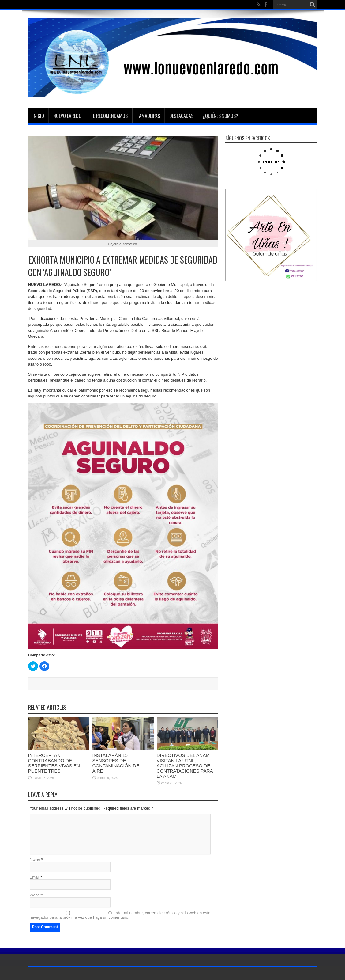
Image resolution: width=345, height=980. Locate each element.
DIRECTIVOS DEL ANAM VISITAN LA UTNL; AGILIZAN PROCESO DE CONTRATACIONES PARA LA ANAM (185, 766)
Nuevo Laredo (67, 116)
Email (35, 877)
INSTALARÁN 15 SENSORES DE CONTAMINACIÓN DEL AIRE (117, 763)
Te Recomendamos (109, 116)
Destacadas (181, 116)
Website (37, 895)
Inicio (38, 116)
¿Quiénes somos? (220, 116)
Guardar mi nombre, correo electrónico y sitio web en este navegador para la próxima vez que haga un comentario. (120, 915)
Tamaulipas (148, 116)
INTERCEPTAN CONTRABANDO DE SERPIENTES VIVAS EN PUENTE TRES (54, 763)
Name (35, 859)
